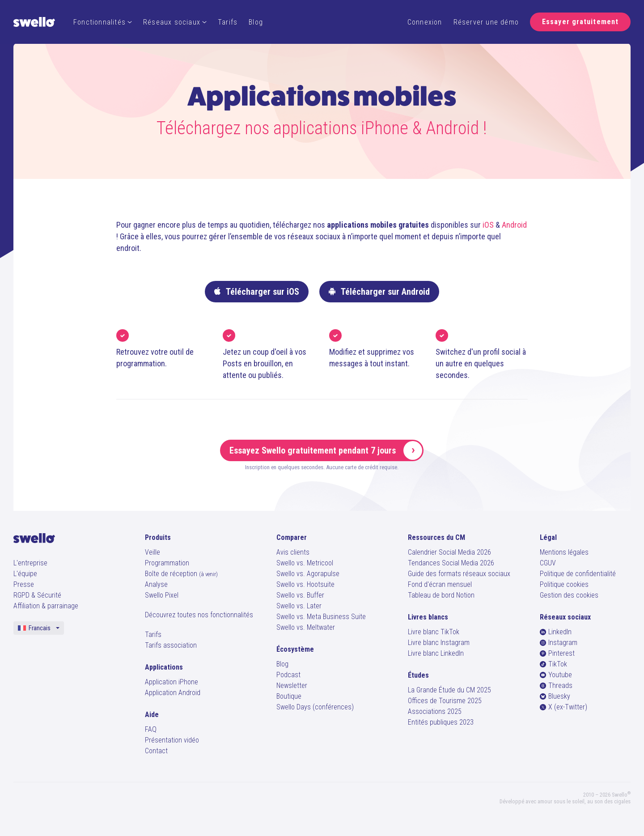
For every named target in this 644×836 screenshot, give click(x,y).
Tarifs (228, 22)
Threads (556, 685)
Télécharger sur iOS (257, 292)
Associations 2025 (435, 711)
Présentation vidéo (172, 740)
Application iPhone (172, 682)
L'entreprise (30, 563)
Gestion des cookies (569, 595)
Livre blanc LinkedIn (436, 653)
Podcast (288, 675)
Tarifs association (171, 645)
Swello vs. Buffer (300, 595)
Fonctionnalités (103, 22)
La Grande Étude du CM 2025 (449, 690)
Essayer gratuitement (580, 22)
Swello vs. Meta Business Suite (321, 617)
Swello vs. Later (299, 606)
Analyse (156, 584)
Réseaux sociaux (175, 22)
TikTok (553, 664)
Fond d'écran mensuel (440, 584)
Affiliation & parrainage (46, 606)
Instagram (559, 643)
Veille (153, 552)
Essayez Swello (326, 450)
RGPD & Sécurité (37, 595)
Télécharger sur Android (379, 292)
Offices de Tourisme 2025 (445, 701)
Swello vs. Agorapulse (308, 574)
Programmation (167, 563)
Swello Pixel (162, 595)
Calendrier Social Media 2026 (449, 552)
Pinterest (557, 653)
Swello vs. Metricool (305, 563)
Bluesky (555, 696)
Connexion (425, 22)
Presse (24, 584)
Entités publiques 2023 (441, 722)
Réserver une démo (486, 22)
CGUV (548, 563)
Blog (256, 22)
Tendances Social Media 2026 (451, 563)
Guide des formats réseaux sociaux (459, 574)
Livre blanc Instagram (439, 643)
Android (514, 225)
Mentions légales (564, 552)
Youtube (556, 675)
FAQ (151, 729)
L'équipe (25, 574)
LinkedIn (556, 632)
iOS (488, 225)
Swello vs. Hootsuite (305, 584)
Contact (156, 751)
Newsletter (292, 685)
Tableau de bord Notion (441, 595)
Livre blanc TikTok (434, 632)
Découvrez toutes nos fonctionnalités (199, 615)
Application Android (173, 693)
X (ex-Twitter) (563, 707)
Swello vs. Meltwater (306, 627)
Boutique (289, 696)
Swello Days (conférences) (315, 707)
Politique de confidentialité (578, 574)
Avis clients (293, 552)
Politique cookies (564, 584)
